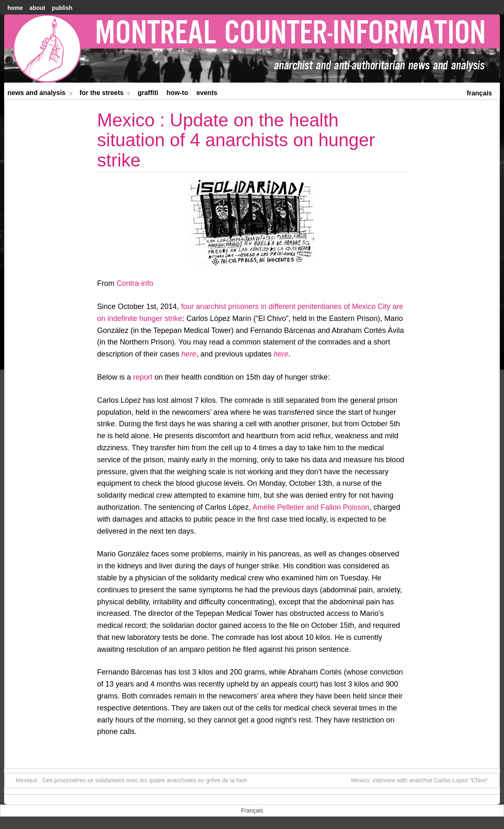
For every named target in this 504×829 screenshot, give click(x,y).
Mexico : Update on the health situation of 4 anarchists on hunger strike (236, 140)
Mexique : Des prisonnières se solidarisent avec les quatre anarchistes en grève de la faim (127, 780)
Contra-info (135, 283)
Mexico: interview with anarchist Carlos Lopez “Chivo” (424, 780)
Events (207, 93)
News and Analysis (40, 94)
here (189, 354)
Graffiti (148, 93)
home (15, 8)
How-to (177, 93)
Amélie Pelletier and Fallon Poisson (311, 507)
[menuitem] (479, 92)
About (37, 8)
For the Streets (105, 94)
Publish (62, 8)
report (143, 377)
